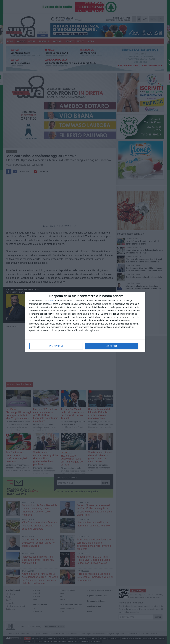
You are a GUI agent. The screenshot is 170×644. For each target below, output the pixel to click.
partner (51, 301)
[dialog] (85, 322)
